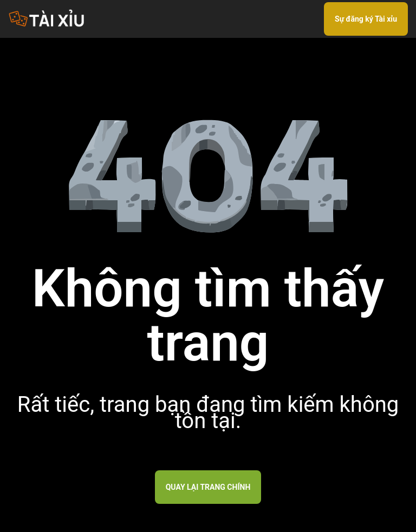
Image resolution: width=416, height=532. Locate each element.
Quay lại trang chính (208, 487)
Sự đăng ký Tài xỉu (366, 19)
